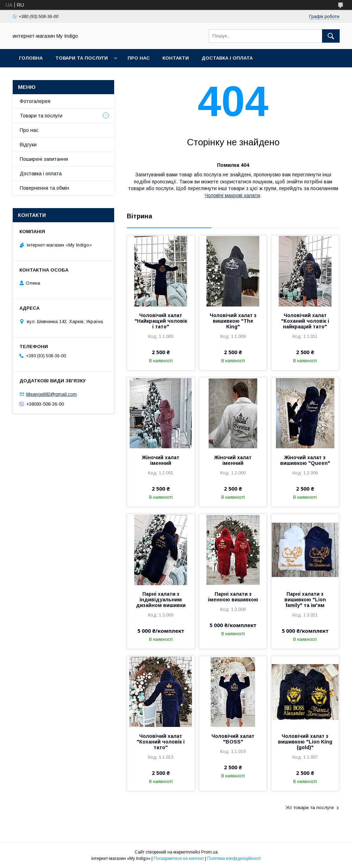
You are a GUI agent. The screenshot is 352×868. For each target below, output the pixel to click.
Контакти (176, 58)
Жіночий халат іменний (161, 460)
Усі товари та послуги (310, 808)
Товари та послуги (82, 58)
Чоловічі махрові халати (232, 195)
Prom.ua (209, 852)
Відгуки (28, 145)
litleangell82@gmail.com (51, 394)
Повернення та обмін (44, 188)
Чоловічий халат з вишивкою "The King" (233, 321)
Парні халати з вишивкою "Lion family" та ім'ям (305, 600)
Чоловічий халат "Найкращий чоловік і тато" (161, 321)
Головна (31, 58)
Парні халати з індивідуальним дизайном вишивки (161, 600)
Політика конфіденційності (234, 858)
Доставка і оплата (227, 58)
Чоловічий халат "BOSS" (233, 739)
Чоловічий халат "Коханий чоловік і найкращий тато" (305, 321)
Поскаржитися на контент (179, 858)
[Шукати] (331, 36)
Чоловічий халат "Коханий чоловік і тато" (161, 742)
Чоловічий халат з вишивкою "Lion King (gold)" (305, 742)
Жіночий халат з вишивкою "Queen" (305, 460)
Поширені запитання (44, 159)
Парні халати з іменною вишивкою (233, 597)
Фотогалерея (35, 101)
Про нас (139, 58)
